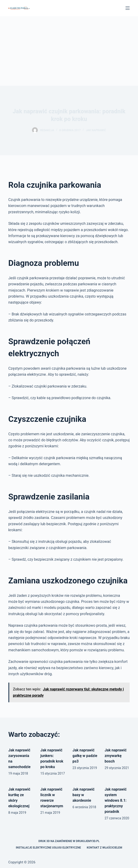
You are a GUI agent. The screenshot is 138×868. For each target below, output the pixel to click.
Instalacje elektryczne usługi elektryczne (48, 848)
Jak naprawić (96, 130)
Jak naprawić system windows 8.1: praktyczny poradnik (116, 800)
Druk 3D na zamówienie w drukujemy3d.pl (69, 841)
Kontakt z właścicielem (104, 848)
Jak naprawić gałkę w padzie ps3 (85, 756)
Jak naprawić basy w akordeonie (84, 795)
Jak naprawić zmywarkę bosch (116, 756)
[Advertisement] (69, 51)
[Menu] (128, 8)
